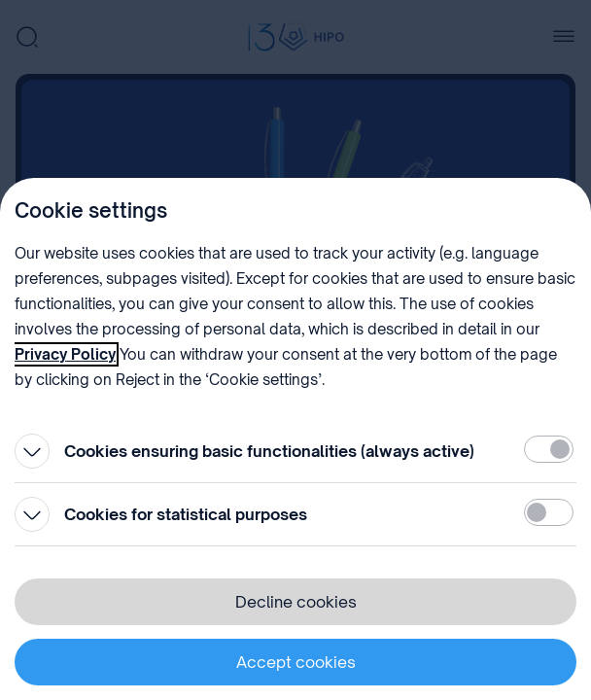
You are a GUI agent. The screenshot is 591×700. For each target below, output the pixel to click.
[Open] (32, 451)
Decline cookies (296, 602)
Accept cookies (296, 662)
